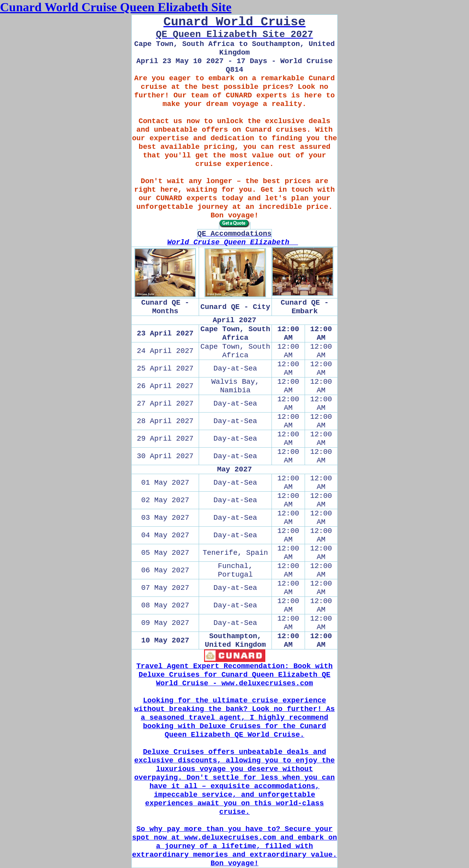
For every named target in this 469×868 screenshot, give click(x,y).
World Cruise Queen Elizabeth (233, 242)
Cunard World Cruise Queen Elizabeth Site (116, 7)
